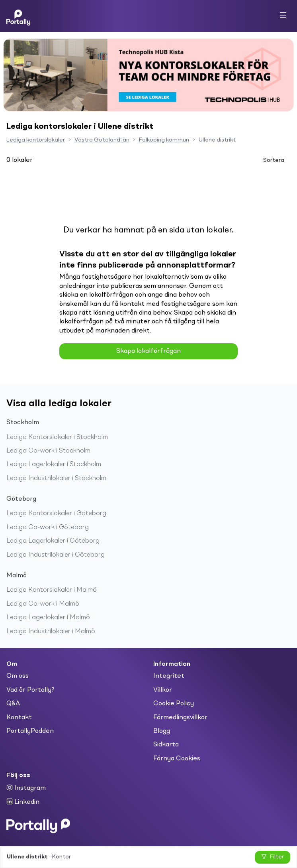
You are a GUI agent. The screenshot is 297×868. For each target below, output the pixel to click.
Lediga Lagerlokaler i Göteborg (53, 541)
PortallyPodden (30, 731)
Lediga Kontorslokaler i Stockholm (57, 437)
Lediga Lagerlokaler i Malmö (48, 618)
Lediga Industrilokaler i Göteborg (56, 555)
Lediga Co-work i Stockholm (48, 451)
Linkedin (23, 802)
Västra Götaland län (102, 140)
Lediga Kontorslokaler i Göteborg (56, 514)
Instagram (26, 788)
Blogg (162, 731)
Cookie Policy (174, 704)
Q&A (13, 704)
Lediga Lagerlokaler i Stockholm (54, 465)
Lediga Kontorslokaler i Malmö (52, 590)
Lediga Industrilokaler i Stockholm (56, 478)
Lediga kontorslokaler (36, 140)
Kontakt (19, 718)
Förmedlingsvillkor (180, 718)
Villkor (163, 690)
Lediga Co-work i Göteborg (48, 527)
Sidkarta (166, 745)
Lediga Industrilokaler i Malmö (51, 632)
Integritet (169, 676)
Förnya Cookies (177, 759)
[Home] (18, 16)
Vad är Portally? (30, 690)
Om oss (18, 676)
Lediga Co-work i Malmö (43, 604)
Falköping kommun (164, 140)
